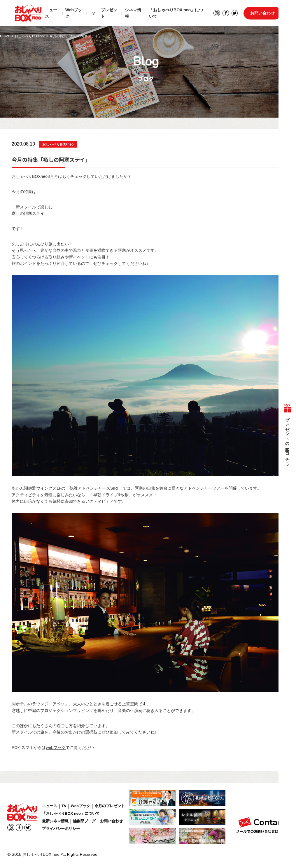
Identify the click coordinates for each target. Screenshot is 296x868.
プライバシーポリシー (61, 829)
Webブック (74, 13)
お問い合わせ (262, 13)
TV (92, 13)
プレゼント (109, 13)
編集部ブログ (84, 821)
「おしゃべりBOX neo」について (176, 13)
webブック (56, 747)
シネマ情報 (133, 13)
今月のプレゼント (110, 806)
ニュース (51, 13)
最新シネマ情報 (55, 821)
